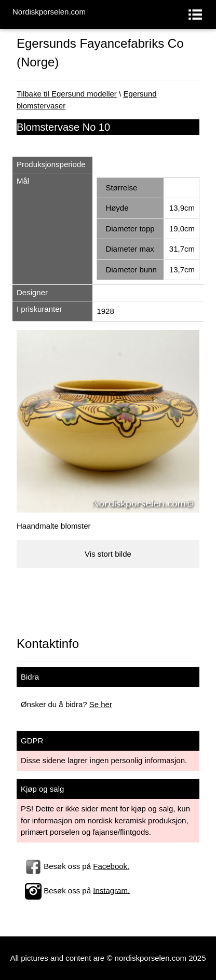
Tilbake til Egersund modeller (67, 94)
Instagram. (111, 890)
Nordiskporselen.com (49, 12)
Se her (101, 704)
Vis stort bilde (108, 554)
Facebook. (111, 866)
